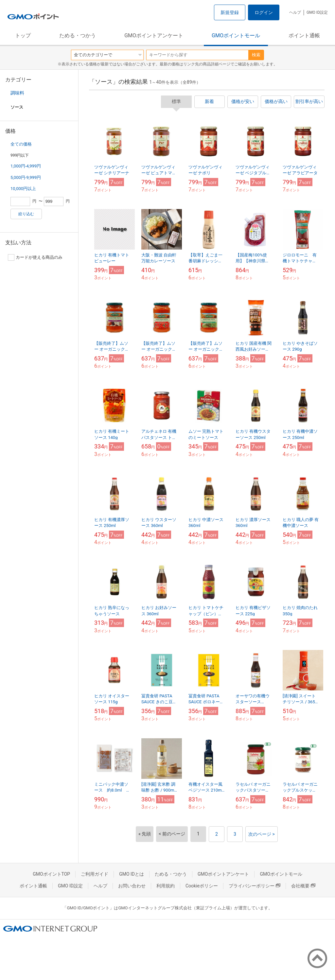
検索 (256, 55)
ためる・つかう (78, 35)
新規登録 (230, 12)
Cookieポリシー (202, 886)
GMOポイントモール (236, 35)
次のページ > (262, 834)
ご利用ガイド (95, 874)
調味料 (17, 93)
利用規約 (166, 886)
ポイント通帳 (304, 35)
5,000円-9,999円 (26, 177)
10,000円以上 (23, 189)
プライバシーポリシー (255, 886)
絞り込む (26, 214)
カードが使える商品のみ (35, 257)
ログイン (264, 12)
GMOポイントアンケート (154, 35)
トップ (23, 35)
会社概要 (303, 886)
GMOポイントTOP (51, 874)
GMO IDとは (132, 874)
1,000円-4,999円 (26, 166)
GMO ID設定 (317, 12)
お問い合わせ (132, 886)
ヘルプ (295, 12)
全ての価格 (21, 144)
